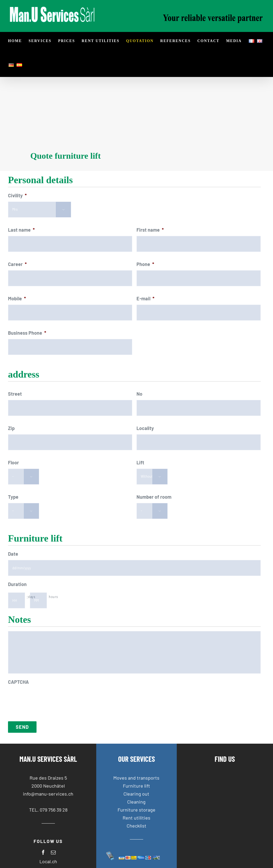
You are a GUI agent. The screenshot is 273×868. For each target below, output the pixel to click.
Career (17, 264)
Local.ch (48, 861)
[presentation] (49, 698)
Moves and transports (136, 778)
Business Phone (27, 333)
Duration (17, 584)
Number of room (154, 497)
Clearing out (136, 794)
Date (13, 554)
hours (53, 597)
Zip (11, 428)
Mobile (17, 298)
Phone (145, 264)
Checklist (136, 826)
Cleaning (136, 802)
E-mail (145, 298)
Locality (145, 428)
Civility (17, 195)
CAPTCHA (18, 682)
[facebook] (43, 852)
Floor (13, 462)
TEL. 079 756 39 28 (48, 810)
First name (150, 230)
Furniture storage (136, 810)
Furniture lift (136, 786)
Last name (21, 230)
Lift (140, 462)
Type (13, 497)
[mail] (53, 852)
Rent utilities (136, 818)
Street (15, 394)
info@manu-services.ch (48, 794)
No (139, 394)
